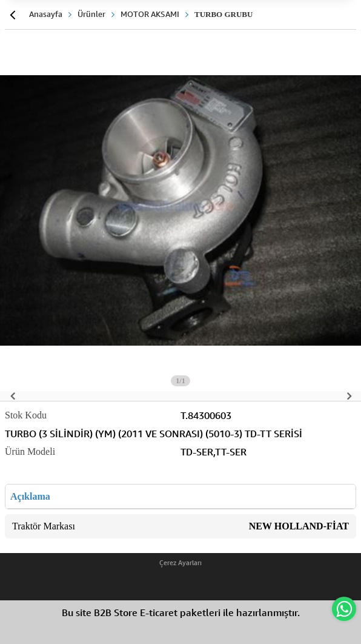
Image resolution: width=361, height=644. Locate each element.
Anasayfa (46, 14)
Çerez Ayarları (180, 563)
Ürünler (91, 14)
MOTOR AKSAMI (150, 14)
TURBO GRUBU (224, 14)
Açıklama (30, 496)
